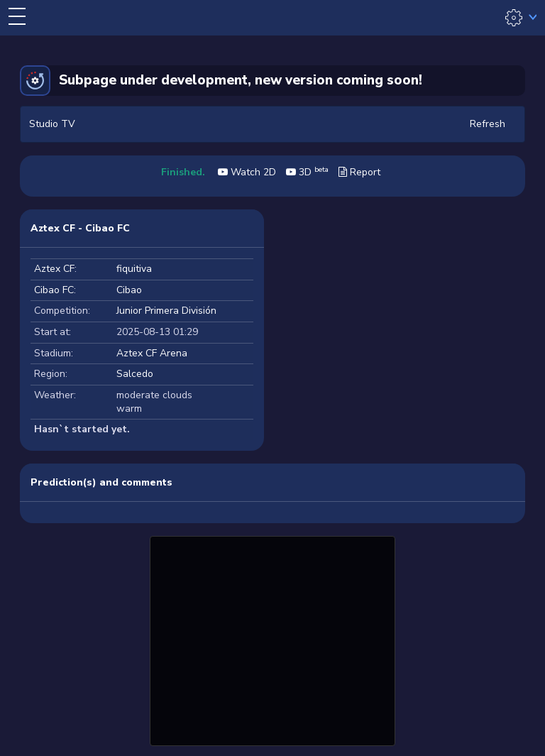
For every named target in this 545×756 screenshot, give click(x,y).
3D (307, 172)
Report (359, 172)
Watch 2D (247, 172)
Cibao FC (54, 290)
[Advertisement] (272, 639)
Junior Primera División (166, 311)
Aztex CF (54, 269)
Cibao (129, 290)
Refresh (488, 124)
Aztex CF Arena (152, 353)
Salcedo (135, 374)
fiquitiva (134, 269)
